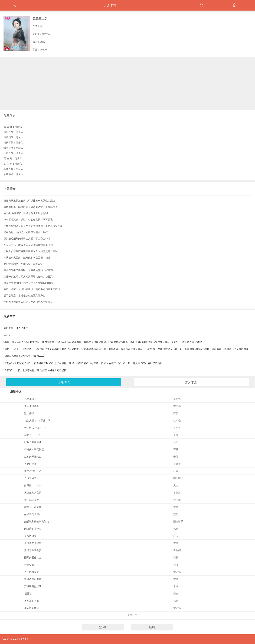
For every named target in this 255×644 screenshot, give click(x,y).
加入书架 (191, 382)
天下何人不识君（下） (37, 428)
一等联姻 (29, 565)
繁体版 (103, 627)
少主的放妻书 (32, 572)
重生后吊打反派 (33, 471)
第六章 (7, 335)
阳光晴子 (178, 478)
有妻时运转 (30, 464)
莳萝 (176, 413)
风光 (176, 442)
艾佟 (176, 514)
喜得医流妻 (30, 536)
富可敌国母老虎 (33, 579)
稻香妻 (28, 594)
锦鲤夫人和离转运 (34, 449)
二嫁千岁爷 (30, 478)
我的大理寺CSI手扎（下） (39, 421)
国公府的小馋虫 (33, 529)
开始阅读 (64, 382)
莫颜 (176, 558)
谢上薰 (177, 500)
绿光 (176, 594)
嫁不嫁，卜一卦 (33, 485)
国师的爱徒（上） (34, 558)
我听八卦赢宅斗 (33, 442)
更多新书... (133, 615)
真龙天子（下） (33, 435)
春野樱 (177, 464)
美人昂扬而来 (32, 608)
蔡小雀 (177, 421)
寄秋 (176, 449)
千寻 (176, 457)
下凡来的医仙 (32, 601)
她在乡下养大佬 (33, 507)
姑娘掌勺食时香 (33, 514)
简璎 (176, 565)
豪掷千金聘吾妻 (33, 550)
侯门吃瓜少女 (32, 500)
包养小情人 (30, 399)
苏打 (42, 26)
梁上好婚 (29, 413)
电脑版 (152, 627)
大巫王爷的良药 (33, 493)
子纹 (176, 435)
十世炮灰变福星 (33, 543)
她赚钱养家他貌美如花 (37, 521)
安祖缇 (177, 399)
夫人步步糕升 (32, 406)
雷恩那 (177, 406)
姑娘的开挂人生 (33, 457)
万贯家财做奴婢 (33, 586)
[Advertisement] (127, 84)
